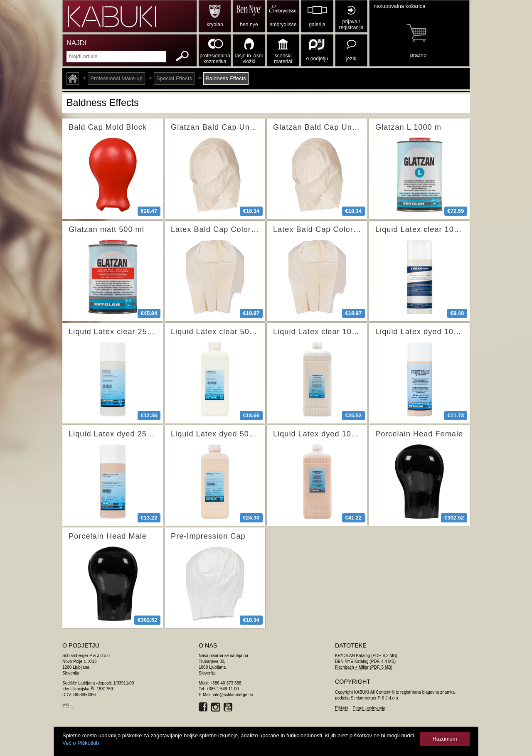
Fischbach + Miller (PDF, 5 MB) (364, 667)
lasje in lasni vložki (249, 59)
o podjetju (317, 59)
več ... (68, 705)
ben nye (249, 25)
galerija (317, 25)
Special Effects (174, 78)
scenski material (283, 59)
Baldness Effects (226, 78)
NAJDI (76, 43)
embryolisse (283, 25)
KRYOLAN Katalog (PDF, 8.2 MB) (366, 656)
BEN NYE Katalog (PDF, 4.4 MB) (365, 661)
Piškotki (342, 708)
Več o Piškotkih (81, 743)
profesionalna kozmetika (215, 59)
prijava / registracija (351, 25)
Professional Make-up (116, 78)
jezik (351, 59)
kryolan (215, 25)
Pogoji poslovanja (369, 708)
